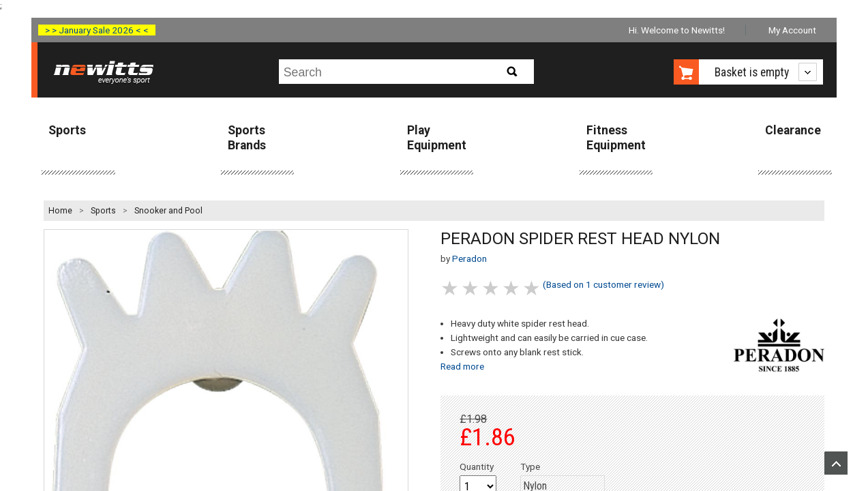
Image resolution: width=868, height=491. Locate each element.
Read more (462, 366)
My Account (792, 30)
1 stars (451, 288)
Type (530, 466)
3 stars (492, 288)
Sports (67, 130)
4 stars (512, 288)
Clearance (793, 130)
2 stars (471, 288)
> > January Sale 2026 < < (97, 30)
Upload (836, 463)
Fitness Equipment (616, 137)
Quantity (477, 466)
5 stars (533, 288)
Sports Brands (247, 137)
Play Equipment (437, 137)
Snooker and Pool (168, 211)
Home (60, 211)
